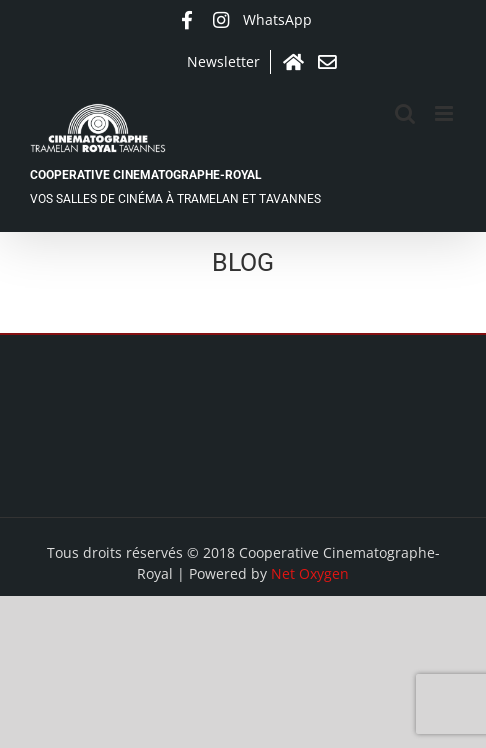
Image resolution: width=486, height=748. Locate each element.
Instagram (221, 20)
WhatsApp (277, 19)
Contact (327, 62)
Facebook (187, 20)
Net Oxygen (310, 573)
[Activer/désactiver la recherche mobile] (405, 113)
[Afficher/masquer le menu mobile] (445, 113)
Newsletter (223, 61)
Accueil (293, 62)
